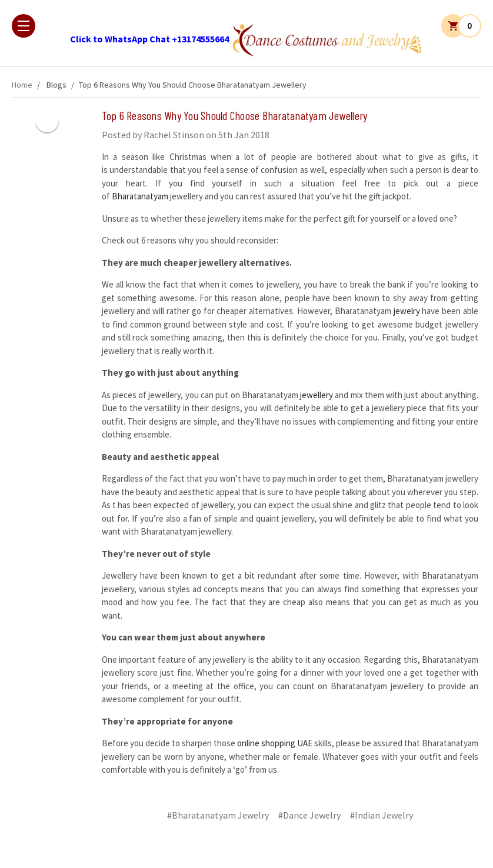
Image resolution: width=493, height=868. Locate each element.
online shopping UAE (276, 743)
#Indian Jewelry (382, 815)
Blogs (56, 85)
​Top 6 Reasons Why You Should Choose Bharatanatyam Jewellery (193, 85)
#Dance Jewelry (309, 815)
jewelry (408, 311)
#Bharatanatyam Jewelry (218, 815)
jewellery (316, 395)
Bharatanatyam (140, 196)
